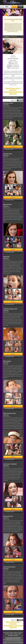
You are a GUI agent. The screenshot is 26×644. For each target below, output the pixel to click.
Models (7, 37)
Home (5, 632)
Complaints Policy (17, 638)
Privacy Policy (20, 642)
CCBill (5, 642)
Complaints (16, 635)
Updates (11, 632)
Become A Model (17, 634)
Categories (15, 632)
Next (21, 12)
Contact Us (12, 634)
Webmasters (11, 635)
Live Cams (7, 634)
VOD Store (20, 632)
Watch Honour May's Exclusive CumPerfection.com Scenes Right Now (13, 91)
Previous (5, 12)
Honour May (6, 105)
